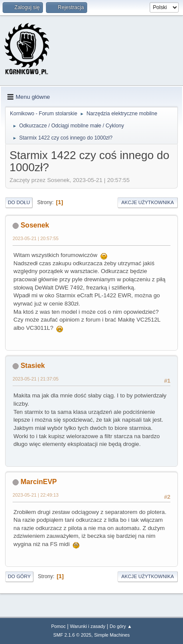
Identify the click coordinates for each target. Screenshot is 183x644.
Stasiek (33, 366)
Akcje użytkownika (148, 202)
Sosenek (35, 225)
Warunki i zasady (88, 626)
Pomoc (59, 626)
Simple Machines (112, 635)
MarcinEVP (39, 482)
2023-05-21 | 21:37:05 (36, 379)
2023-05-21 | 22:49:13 (36, 495)
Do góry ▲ (121, 626)
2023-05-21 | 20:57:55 (36, 238)
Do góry (19, 576)
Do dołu (19, 202)
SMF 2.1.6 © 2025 (72, 635)
